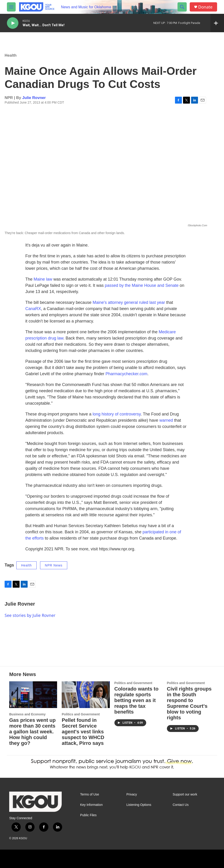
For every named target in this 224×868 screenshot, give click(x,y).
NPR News (54, 565)
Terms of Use (90, 794)
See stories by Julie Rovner (30, 615)
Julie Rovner (34, 98)
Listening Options (139, 805)
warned (166, 420)
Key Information (91, 805)
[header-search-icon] (182, 7)
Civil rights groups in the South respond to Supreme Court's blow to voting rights (189, 703)
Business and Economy (27, 714)
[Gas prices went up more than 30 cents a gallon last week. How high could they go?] (33, 695)
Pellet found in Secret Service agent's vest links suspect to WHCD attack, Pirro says (83, 732)
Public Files (88, 815)
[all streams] (217, 23)
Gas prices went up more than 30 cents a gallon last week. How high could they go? (32, 732)
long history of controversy (117, 414)
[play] (13, 23)
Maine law (43, 279)
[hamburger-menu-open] (11, 7)
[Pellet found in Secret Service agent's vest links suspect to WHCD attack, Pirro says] (86, 695)
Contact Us (181, 805)
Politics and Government (81, 714)
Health (11, 55)
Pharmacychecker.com (126, 374)
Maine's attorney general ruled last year (129, 302)
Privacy (132, 794)
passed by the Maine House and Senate (142, 285)
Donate (205, 7)
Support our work (185, 794)
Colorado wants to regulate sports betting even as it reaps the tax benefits (137, 700)
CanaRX (33, 309)
